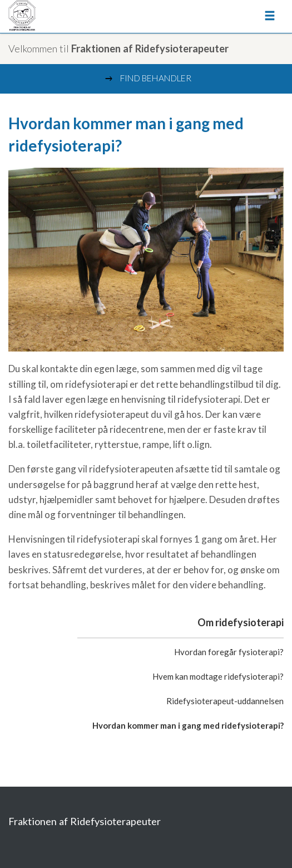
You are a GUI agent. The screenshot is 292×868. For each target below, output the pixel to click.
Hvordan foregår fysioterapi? (229, 652)
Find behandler (147, 79)
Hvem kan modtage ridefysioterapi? (218, 676)
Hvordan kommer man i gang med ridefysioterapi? (188, 725)
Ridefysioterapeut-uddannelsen (225, 701)
